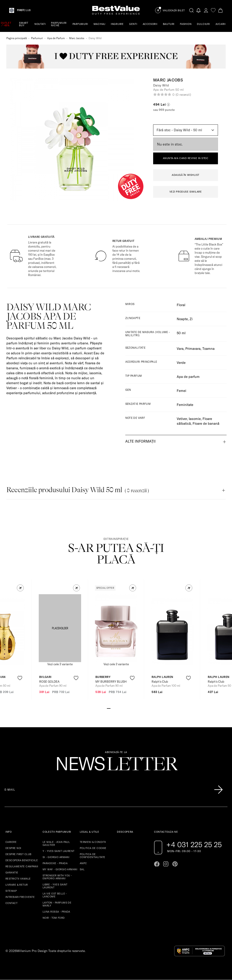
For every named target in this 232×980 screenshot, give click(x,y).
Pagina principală (17, 38)
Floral (181, 305)
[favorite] (213, 10)
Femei (181, 391)
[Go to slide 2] (112, 708)
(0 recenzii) (183, 95)
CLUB (24, 10)
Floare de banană (206, 423)
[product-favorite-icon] (20, 678)
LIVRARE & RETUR (17, 885)
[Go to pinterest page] (175, 864)
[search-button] (191, 10)
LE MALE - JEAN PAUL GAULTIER (56, 843)
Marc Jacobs (77, 38)
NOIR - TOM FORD (54, 918)
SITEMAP (11, 891)
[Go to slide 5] (123, 708)
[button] (20, 588)
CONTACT (11, 903)
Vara (180, 349)
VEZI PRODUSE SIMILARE (186, 192)
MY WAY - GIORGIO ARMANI (60, 869)
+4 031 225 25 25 (194, 844)
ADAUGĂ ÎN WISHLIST (186, 175)
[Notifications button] (199, 10)
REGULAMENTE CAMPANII (22, 866)
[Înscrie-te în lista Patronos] (218, 790)
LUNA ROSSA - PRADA (56, 912)
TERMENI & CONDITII (93, 842)
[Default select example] (186, 130)
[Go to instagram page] (166, 864)
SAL (82, 869)
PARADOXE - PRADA (55, 863)
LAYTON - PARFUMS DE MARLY (57, 904)
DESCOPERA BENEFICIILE (22, 860)
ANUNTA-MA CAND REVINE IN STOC (186, 158)
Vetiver (182, 419)
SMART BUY (24, 24)
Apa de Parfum (56, 38)
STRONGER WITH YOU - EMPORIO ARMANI (57, 877)
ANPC (83, 863)
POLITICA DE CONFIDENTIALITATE (92, 856)
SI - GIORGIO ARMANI (56, 857)
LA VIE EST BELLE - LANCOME (55, 895)
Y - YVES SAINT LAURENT (59, 851)
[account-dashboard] (206, 10)
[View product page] (60, 628)
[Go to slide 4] (120, 708)
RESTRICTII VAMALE (18, 879)
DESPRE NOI (13, 848)
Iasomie (195, 419)
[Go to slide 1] (109, 708)
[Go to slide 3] (116, 708)
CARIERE (11, 842)
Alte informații (140, 441)
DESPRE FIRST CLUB (18, 854)
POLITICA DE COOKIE (93, 848)
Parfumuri (37, 38)
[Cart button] (220, 10)
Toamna (208, 349)
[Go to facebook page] (157, 864)
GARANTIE (12, 873)
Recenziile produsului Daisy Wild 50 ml (78, 490)
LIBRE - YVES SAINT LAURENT (55, 886)
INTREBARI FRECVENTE (20, 897)
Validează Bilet (174, 11)
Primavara (193, 349)
